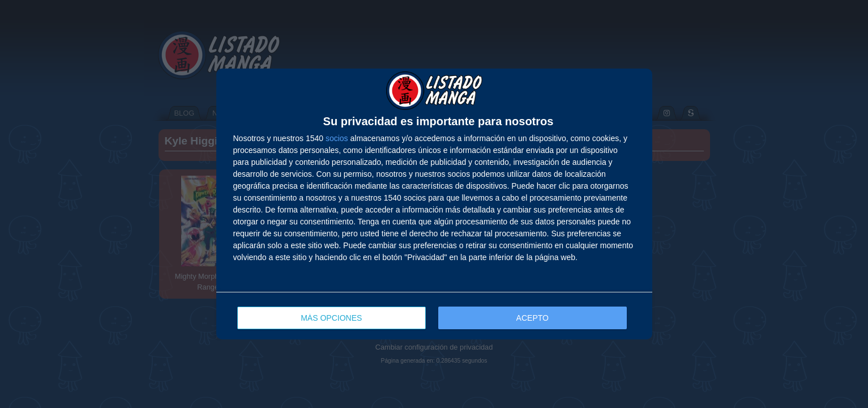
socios (337, 138)
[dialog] (434, 204)
